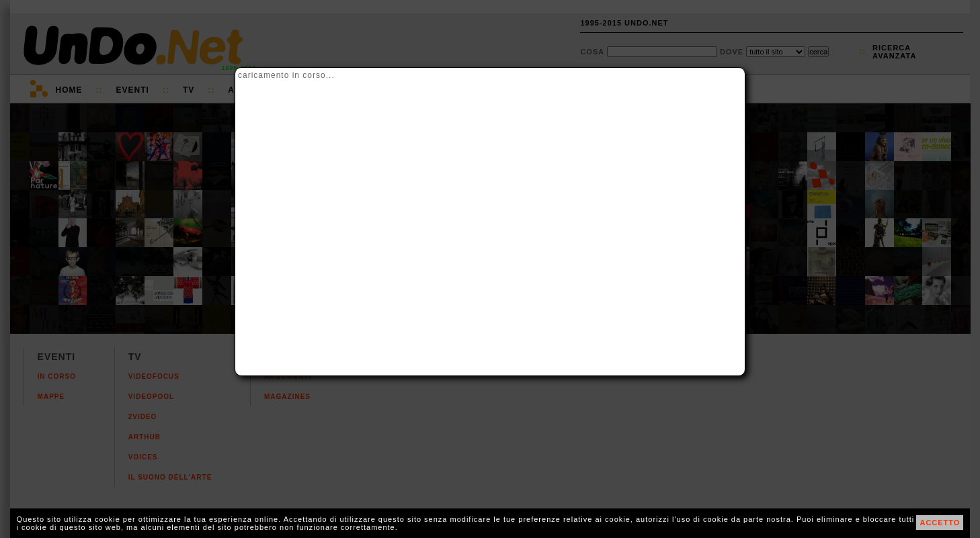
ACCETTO (940, 523)
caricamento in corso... (286, 75)
